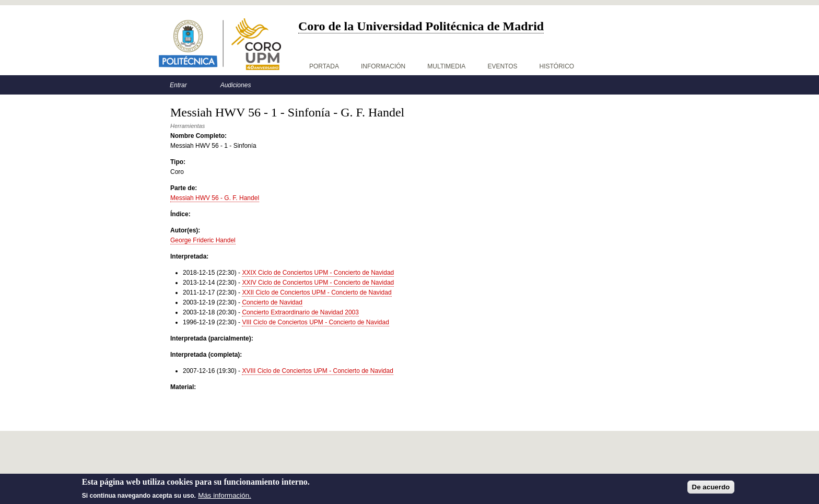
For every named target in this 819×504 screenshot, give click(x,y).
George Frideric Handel (203, 240)
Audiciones (236, 85)
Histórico (557, 66)
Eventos (502, 66)
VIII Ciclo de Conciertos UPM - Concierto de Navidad (315, 322)
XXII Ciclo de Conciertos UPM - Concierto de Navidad (317, 292)
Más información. (224, 495)
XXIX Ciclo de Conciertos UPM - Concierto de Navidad (318, 273)
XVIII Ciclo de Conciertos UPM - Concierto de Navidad (317, 371)
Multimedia (446, 66)
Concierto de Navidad (272, 302)
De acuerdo (711, 487)
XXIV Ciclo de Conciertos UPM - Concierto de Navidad (318, 283)
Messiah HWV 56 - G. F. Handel (215, 198)
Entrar (178, 85)
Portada (324, 66)
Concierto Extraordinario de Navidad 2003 (300, 312)
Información (383, 66)
